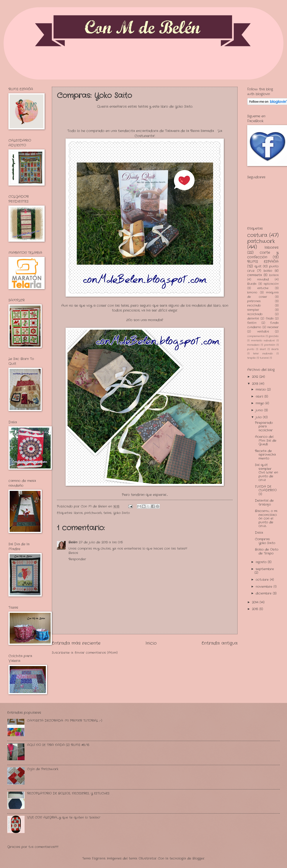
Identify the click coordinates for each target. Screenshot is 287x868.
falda (270, 319)
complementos (256, 336)
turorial (264, 358)
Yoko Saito (121, 513)
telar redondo (263, 354)
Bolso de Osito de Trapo (267, 551)
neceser (273, 327)
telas (107, 513)
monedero (253, 345)
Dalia (259, 533)
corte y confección (263, 255)
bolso (268, 271)
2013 (256, 384)
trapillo (251, 358)
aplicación (271, 284)
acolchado (255, 314)
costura (257, 235)
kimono (252, 293)
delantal (253, 319)
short (263, 349)
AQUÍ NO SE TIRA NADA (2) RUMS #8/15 (58, 745)
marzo (261, 390)
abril (260, 397)
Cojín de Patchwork (43, 769)
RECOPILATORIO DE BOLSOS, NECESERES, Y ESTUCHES (68, 793)
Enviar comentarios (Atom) (96, 653)
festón (252, 323)
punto (251, 349)
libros (78, 513)
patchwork (93, 513)
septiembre (265, 569)
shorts (275, 349)
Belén (73, 542)
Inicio (151, 643)
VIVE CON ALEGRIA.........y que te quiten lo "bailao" (64, 818)
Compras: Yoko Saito (265, 541)
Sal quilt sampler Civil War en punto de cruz (266, 472)
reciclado (254, 306)
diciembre (264, 593)
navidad (263, 280)
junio (260, 410)
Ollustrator (148, 858)
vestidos (263, 332)
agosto (262, 562)
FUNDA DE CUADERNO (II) (266, 490)
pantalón (270, 345)
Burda (252, 284)
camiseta (255, 275)
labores (272, 247)
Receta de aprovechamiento (265, 455)
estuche (263, 288)
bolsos (274, 275)
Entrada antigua (220, 643)
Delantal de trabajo (264, 502)
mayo (260, 403)
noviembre (265, 587)
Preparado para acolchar (264, 427)
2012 (256, 377)
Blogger (198, 858)
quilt (258, 266)
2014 (256, 602)
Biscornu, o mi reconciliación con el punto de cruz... (266, 518)
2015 (256, 609)
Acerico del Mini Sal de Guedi (266, 441)
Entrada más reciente (76, 643)
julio (259, 417)
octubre (263, 580)
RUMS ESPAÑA (263, 262)
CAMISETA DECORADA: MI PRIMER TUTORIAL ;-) (65, 721)
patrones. (254, 301)
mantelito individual (263, 341)
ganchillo (274, 336)
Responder (77, 559)
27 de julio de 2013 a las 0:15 (101, 542)
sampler (253, 310)
